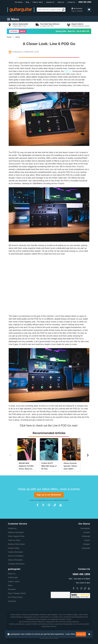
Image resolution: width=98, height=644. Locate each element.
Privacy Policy (41, 500)
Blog (27, 2)
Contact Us (71, 2)
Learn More (71, 634)
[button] (89, 10)
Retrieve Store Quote (16, 544)
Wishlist (80, 11)
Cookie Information (15, 552)
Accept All (81, 634)
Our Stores (19, 2)
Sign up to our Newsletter (49, 495)
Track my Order (14, 540)
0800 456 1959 (85, 2)
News (18, 37)
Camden (87, 532)
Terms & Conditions (16, 556)
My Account (77, 8)
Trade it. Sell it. (14, 581)
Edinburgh (86, 536)
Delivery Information (16, 532)
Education (12, 589)
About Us (61, 2)
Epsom (87, 540)
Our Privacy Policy (15, 597)
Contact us (12, 528)
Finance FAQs (14, 548)
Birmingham (85, 528)
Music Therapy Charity (17, 593)
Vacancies (12, 601)
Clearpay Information (16, 564)
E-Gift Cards (13, 577)
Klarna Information (15, 560)
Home (9, 37)
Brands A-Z (50, 2)
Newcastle (86, 548)
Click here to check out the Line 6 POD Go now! (49, 426)
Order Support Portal (16, 536)
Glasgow (87, 544)
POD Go (68, 71)
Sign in (74, 11)
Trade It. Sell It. (38, 2)
